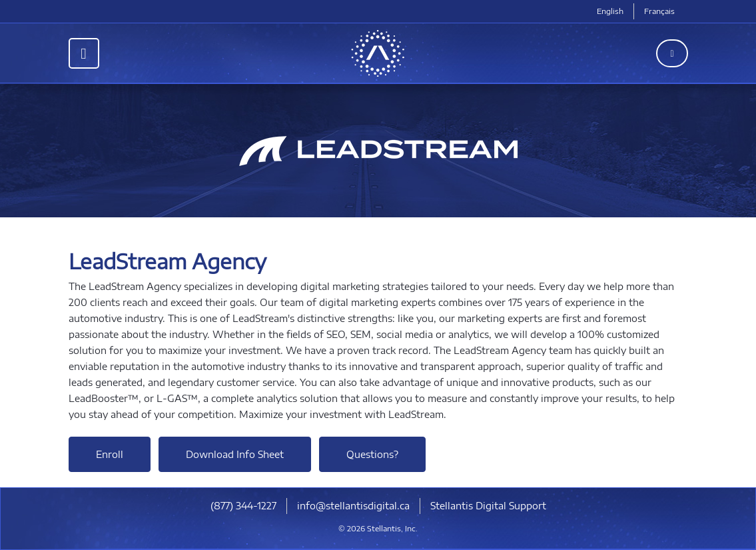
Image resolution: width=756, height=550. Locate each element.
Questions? (372, 454)
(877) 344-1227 (243, 506)
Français (659, 11)
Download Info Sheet (235, 454)
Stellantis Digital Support (488, 506)
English (610, 11)
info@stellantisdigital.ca (353, 506)
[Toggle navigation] (84, 53)
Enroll (110, 454)
